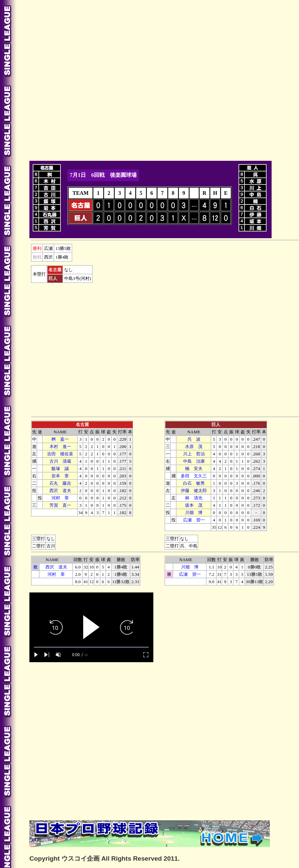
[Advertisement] (77, 79)
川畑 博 (194, 513)
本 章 (60, 476)
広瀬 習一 (194, 520)
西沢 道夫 (60, 491)
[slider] (91, 647)
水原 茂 (194, 447)
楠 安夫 (194, 469)
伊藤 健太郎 (194, 491)
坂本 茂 (194, 505)
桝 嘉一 (60, 439)
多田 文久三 (194, 476)
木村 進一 (60, 447)
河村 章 (60, 498)
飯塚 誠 (60, 469)
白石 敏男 (194, 483)
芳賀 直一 (60, 505)
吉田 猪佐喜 (60, 454)
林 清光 (194, 498)
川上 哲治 (194, 454)
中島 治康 (194, 461)
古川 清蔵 (60, 461)
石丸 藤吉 (60, 483)
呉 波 (194, 439)
